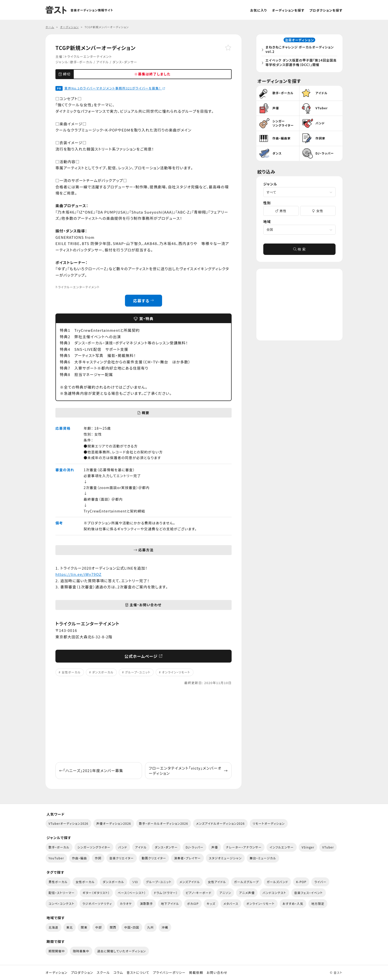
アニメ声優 (247, 893)
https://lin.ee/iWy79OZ (78, 574)
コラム (118, 973)
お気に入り (259, 10)
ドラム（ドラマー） (166, 893)
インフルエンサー (282, 847)
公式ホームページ (144, 656)
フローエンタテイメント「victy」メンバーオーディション (188, 771)
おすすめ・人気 (293, 903)
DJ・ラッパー (194, 847)
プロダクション (82, 973)
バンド (123, 847)
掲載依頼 (196, 973)
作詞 (98, 858)
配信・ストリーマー (62, 893)
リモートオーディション (269, 823)
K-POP (301, 882)
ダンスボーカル (103, 672)
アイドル (103, 62)
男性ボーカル (58, 882)
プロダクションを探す (326, 10)
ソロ (135, 882)
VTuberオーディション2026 (68, 823)
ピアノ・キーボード (198, 893)
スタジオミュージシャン (225, 858)
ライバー (320, 882)
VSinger (308, 847)
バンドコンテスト (274, 893)
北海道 (53, 927)
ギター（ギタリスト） (96, 893)
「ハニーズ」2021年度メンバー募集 (91, 770)
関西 (113, 927)
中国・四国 (132, 927)
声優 (215, 847)
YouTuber (56, 858)
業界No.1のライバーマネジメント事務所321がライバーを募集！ (115, 88)
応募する (144, 301)
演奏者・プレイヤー (187, 858)
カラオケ (126, 903)
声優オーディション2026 (114, 823)
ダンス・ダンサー (125, 62)
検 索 (299, 251)
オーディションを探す (288, 10)
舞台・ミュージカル (263, 858)
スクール (103, 973)
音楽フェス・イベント (309, 893)
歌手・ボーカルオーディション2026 (164, 823)
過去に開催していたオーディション (122, 951)
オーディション (56, 973)
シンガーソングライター (94, 847)
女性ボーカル (71, 672)
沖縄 (165, 927)
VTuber (328, 847)
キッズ (211, 903)
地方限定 (318, 903)
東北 (70, 927)
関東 (84, 927)
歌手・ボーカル (81, 62)
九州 (151, 927)
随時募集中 (81, 951)
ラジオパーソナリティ (97, 903)
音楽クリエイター (122, 858)
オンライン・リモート (176, 672)
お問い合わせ (217, 973)
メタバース (231, 903)
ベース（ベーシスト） (132, 893)
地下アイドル (170, 903)
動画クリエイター (154, 858)
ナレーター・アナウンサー (244, 847)
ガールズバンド (278, 882)
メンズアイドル (190, 882)
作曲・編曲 (79, 858)
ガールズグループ (246, 882)
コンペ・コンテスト (61, 903)
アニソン (225, 893)
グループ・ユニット (138, 672)
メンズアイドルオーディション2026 (220, 823)
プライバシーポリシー (169, 973)
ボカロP (193, 903)
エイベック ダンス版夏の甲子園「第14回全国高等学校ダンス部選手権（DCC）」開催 (300, 63)
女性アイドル (217, 882)
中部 (99, 927)
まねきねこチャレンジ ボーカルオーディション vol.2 (301, 50)
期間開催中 (57, 951)
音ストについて (138, 973)
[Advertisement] (144, 724)
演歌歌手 (146, 903)
